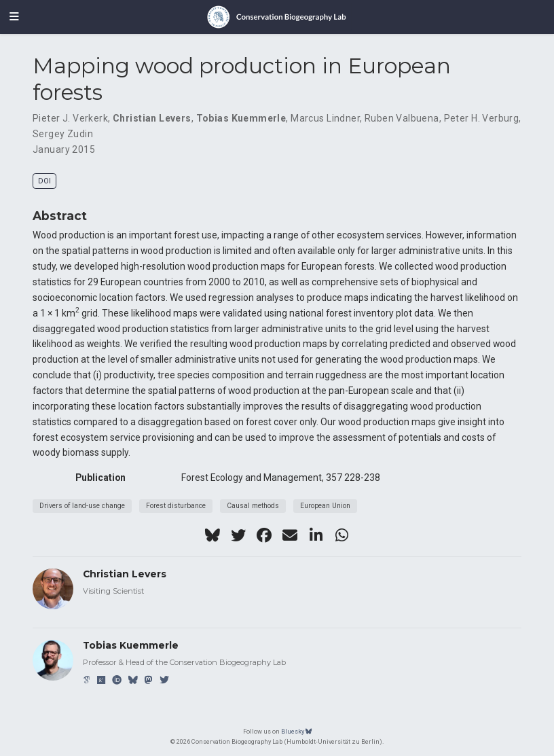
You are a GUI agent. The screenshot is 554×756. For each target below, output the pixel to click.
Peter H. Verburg (482, 118)
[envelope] (290, 535)
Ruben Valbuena (402, 118)
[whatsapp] (341, 535)
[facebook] (264, 535)
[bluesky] (213, 535)
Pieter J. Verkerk (70, 118)
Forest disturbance (176, 506)
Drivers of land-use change (82, 506)
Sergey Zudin (63, 134)
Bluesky (296, 731)
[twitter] (238, 535)
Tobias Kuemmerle (241, 118)
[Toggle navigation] (14, 17)
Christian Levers (152, 118)
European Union (325, 506)
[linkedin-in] (316, 535)
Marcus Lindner (325, 118)
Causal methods (253, 506)
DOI (44, 181)
